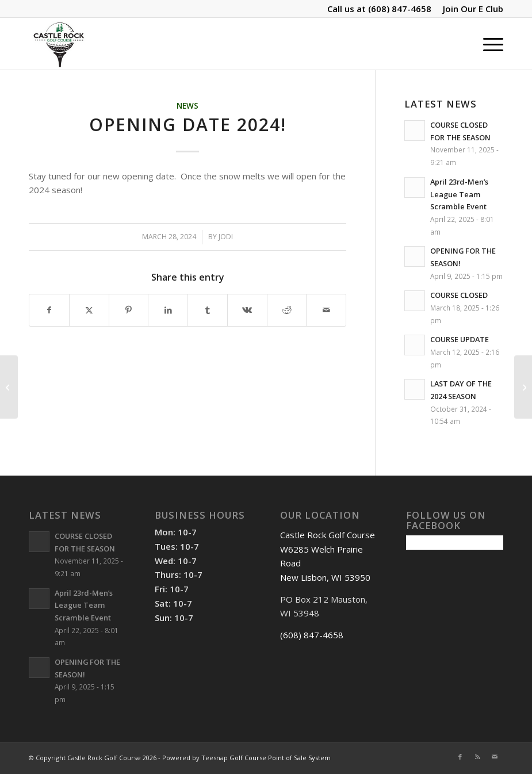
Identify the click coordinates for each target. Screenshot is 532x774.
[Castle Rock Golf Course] (59, 44)
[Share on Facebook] (49, 310)
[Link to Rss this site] (477, 757)
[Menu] (487, 44)
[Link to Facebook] (460, 757)
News (187, 106)
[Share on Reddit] (287, 310)
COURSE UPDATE (460, 339)
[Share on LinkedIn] (168, 310)
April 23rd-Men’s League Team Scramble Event (459, 194)
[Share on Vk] (247, 310)
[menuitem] (470, 9)
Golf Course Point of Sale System (280, 758)
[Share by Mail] (326, 310)
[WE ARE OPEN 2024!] (523, 387)
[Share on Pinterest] (129, 310)
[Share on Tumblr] (208, 310)
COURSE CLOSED (459, 295)
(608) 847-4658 (400, 9)
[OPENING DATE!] (9, 387)
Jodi (226, 237)
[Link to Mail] (495, 757)
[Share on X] (89, 310)
